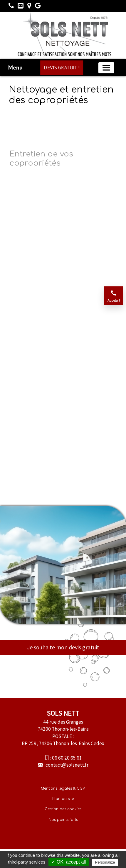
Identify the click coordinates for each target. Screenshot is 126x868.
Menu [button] (15, 67)
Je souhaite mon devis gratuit (63, 647)
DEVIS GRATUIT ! (62, 67)
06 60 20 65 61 (67, 758)
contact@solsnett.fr (67, 765)
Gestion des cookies (63, 809)
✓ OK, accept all (69, 862)
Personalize (105, 862)
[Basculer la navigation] (106, 68)
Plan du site (63, 799)
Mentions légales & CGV (63, 788)
